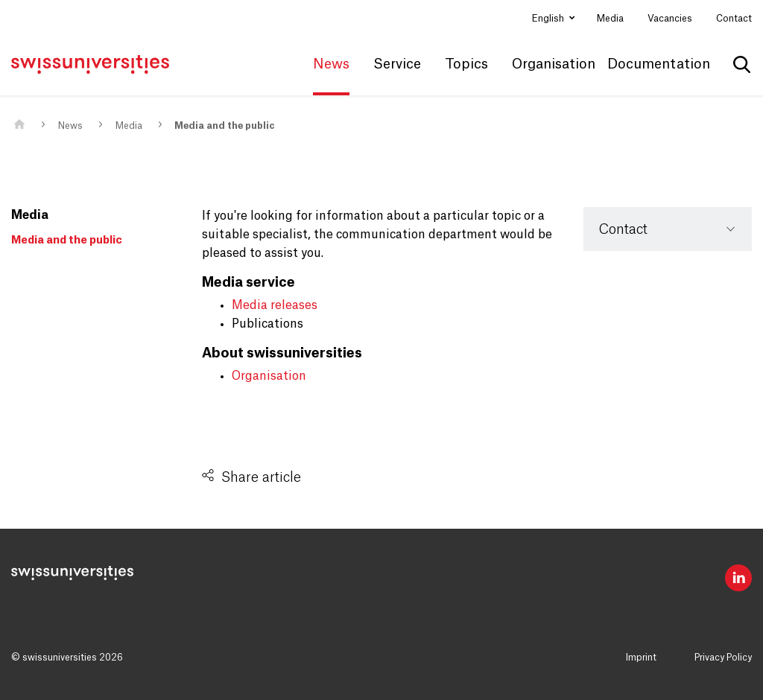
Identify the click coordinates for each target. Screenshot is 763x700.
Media (610, 19)
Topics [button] (466, 64)
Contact (734, 19)
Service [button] (397, 64)
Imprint (641, 658)
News (70, 126)
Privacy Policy (723, 658)
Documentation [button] (659, 64)
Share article (261, 477)
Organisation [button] (554, 64)
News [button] (331, 64)
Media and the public (225, 126)
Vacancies (670, 19)
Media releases (275, 305)
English (549, 19)
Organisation (269, 376)
